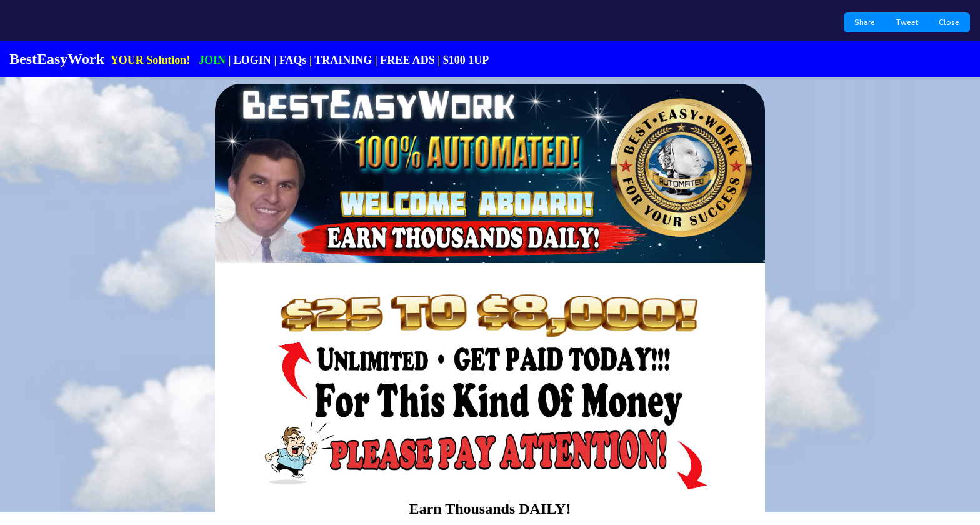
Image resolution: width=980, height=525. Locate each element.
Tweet (907, 22)
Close (949, 22)
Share (865, 22)
